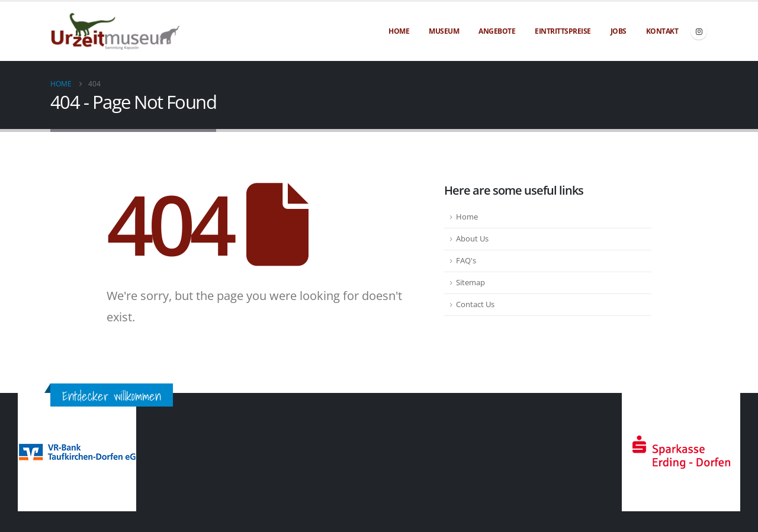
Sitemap (470, 283)
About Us (472, 239)
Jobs (619, 31)
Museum (444, 31)
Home (399, 31)
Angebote (497, 31)
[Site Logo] (115, 32)
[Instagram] (699, 31)
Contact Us (475, 304)
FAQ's (466, 261)
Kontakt (662, 31)
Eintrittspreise (563, 31)
